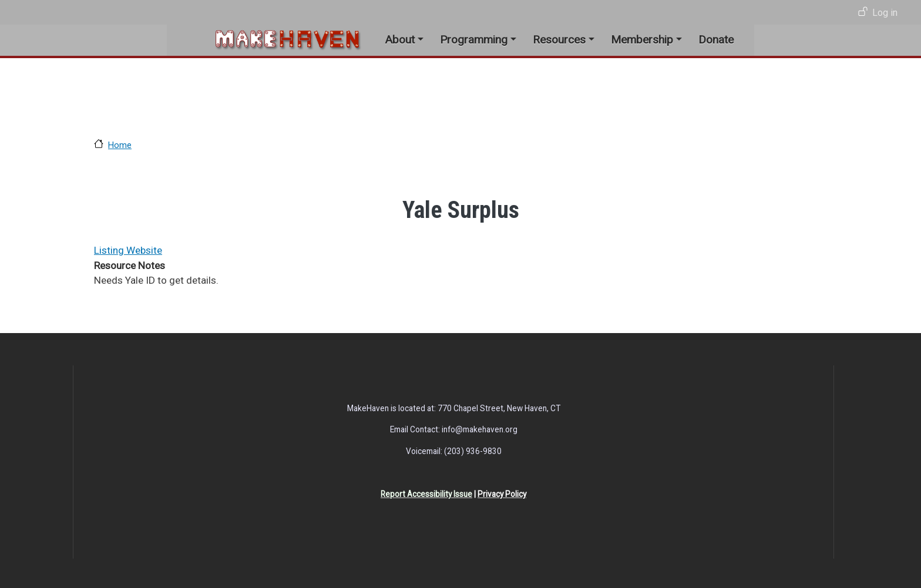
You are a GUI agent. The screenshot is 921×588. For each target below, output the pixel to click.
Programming (474, 40)
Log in (885, 13)
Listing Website (128, 250)
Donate (716, 40)
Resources (559, 40)
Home (120, 145)
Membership (642, 40)
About (400, 40)
